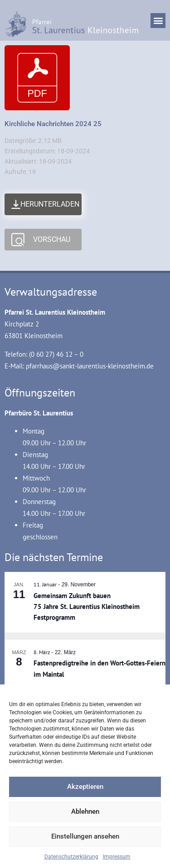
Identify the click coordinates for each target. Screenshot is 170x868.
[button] (158, 21)
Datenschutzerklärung (71, 857)
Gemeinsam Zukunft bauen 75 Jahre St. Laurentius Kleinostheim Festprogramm (87, 607)
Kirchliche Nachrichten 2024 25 (53, 124)
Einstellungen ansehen (85, 836)
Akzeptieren (85, 787)
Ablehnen (85, 811)
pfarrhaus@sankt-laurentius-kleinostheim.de (90, 366)
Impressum (117, 857)
